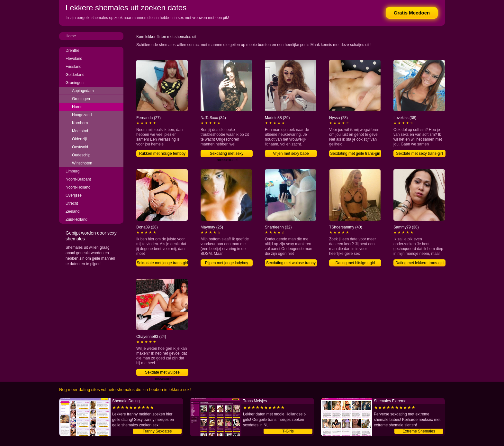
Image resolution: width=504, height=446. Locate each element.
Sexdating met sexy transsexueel (227, 154)
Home (71, 36)
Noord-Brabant (78, 179)
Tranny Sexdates (157, 431)
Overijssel (74, 195)
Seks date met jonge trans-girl (162, 263)
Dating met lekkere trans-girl (419, 263)
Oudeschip (81, 155)
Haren (77, 107)
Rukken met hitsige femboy (162, 153)
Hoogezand (82, 115)
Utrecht (72, 203)
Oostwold (80, 147)
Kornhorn (80, 123)
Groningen (75, 83)
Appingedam (83, 91)
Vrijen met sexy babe (291, 153)
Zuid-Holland (76, 219)
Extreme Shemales (419, 431)
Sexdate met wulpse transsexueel (162, 373)
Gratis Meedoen (412, 13)
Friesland (73, 67)
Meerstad (80, 131)
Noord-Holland (78, 187)
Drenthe (72, 51)
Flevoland (74, 59)
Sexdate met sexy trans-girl (419, 153)
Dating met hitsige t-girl (355, 263)
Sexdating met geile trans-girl (355, 153)
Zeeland (72, 211)
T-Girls (288, 431)
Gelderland (75, 75)
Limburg (72, 171)
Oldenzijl (79, 139)
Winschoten (82, 163)
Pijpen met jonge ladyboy (227, 263)
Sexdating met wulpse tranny (291, 263)
